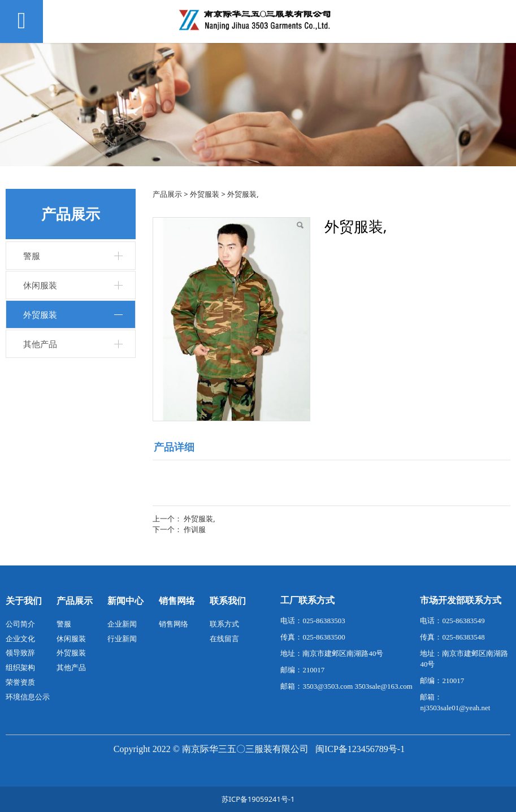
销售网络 (174, 624)
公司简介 (20, 624)
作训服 (195, 529)
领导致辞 (20, 653)
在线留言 (224, 638)
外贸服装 (40, 314)
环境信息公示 (28, 697)
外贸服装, (199, 519)
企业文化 (20, 638)
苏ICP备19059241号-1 (258, 799)
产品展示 (167, 194)
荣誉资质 (20, 682)
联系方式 (224, 624)
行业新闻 (122, 638)
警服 (32, 256)
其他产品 (40, 344)
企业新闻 (122, 624)
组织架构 (20, 667)
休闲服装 (40, 285)
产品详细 (174, 447)
